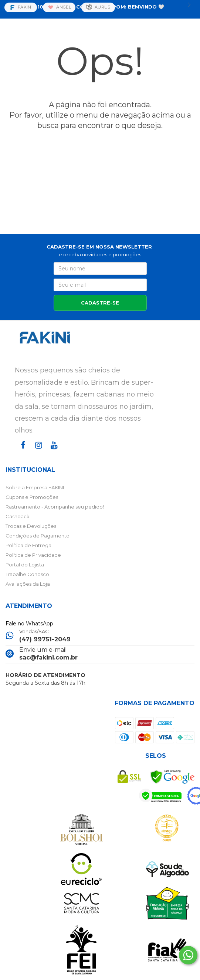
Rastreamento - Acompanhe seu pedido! (55, 507)
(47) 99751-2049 (45, 639)
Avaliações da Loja (28, 584)
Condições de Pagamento (38, 536)
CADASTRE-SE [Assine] (100, 303)
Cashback (18, 516)
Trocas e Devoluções (31, 526)
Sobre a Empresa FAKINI (35, 487)
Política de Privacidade (33, 555)
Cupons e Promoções (32, 497)
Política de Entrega (28, 545)
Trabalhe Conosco (27, 574)
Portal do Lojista (25, 565)
